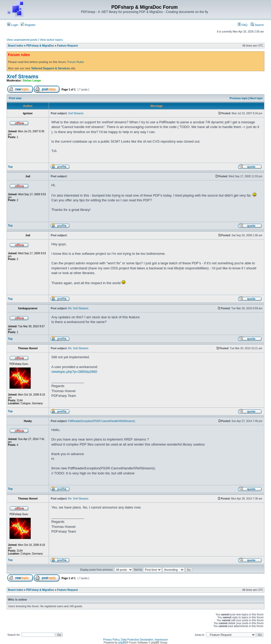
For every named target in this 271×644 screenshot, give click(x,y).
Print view (15, 98)
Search (257, 25)
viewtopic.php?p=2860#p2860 (74, 372)
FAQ (243, 25)
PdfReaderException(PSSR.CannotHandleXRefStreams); (102, 421)
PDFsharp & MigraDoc (40, 46)
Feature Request (67, 46)
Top (10, 167)
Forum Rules (76, 62)
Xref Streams (22, 76)
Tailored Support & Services (50, 68)
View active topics (51, 40)
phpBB (122, 643)
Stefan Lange (32, 80)
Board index (16, 46)
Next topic (256, 98)
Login (13, 25)
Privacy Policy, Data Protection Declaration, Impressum (135, 640)
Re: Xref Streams (78, 308)
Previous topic (239, 98)
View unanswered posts (22, 40)
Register (28, 25)
